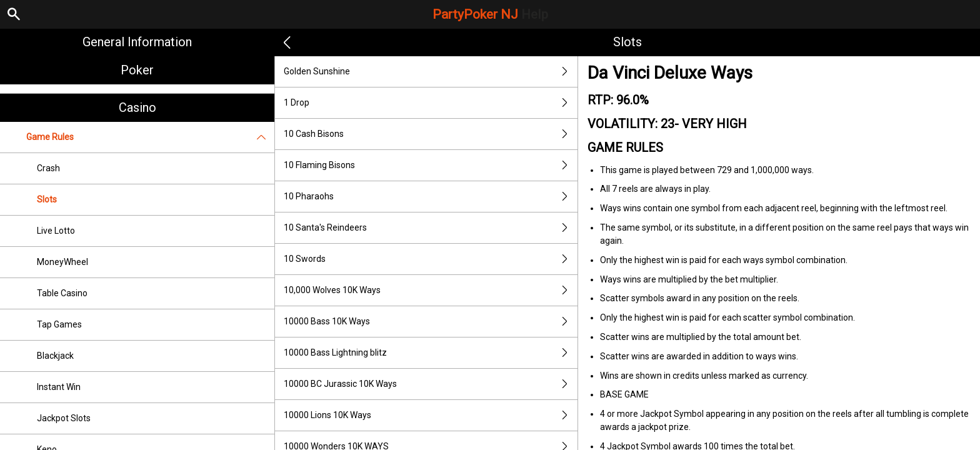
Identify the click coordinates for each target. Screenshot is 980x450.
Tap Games (59, 324)
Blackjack (55, 356)
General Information (137, 42)
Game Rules (150, 137)
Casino (137, 107)
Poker (137, 70)
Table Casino (62, 293)
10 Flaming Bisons (431, 165)
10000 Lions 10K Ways (431, 415)
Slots (47, 199)
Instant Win (59, 387)
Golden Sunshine (431, 72)
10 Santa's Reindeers (431, 228)
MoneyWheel (62, 262)
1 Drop (431, 103)
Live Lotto (56, 231)
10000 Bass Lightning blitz (431, 353)
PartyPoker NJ (490, 14)
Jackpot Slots (64, 418)
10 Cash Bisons (431, 134)
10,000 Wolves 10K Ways (431, 290)
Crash (48, 168)
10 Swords (431, 259)
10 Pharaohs (431, 197)
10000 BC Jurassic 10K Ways (431, 384)
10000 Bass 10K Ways (431, 322)
